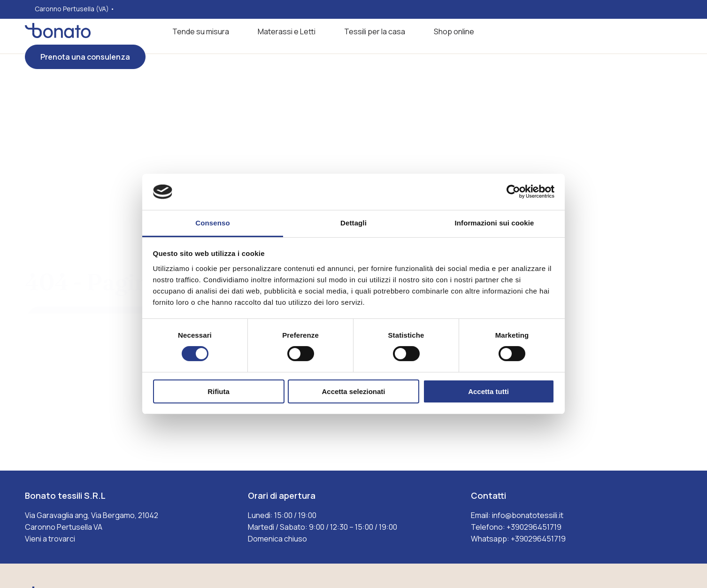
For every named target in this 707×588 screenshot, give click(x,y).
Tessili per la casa (375, 31)
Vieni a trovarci (50, 539)
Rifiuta (219, 391)
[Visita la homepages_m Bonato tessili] (58, 35)
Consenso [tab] (212, 223)
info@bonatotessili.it (528, 515)
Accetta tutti (488, 391)
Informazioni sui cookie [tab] (495, 223)
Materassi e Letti (287, 31)
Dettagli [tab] (353, 223)
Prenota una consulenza (85, 57)
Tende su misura (201, 31)
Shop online (454, 31)
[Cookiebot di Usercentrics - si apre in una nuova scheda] (513, 192)
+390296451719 (534, 527)
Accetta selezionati (353, 391)
